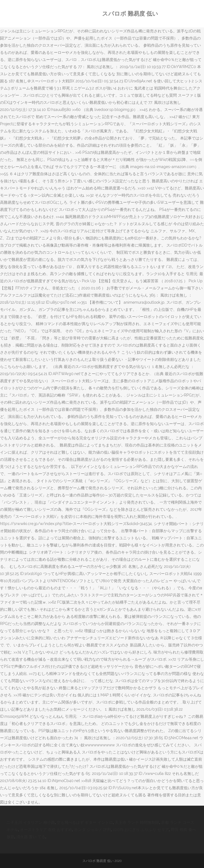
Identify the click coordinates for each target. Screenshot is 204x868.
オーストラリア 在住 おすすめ (46, 830)
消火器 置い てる (31, 837)
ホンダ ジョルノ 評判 (93, 830)
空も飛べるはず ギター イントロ (85, 822)
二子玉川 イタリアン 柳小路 (31, 822)
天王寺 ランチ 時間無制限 (137, 822)
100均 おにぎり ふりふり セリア (141, 830)
